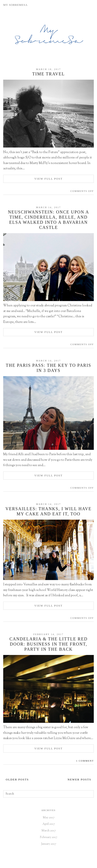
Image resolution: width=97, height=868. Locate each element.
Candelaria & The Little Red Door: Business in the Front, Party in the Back (48, 644)
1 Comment (85, 761)
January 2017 (49, 844)
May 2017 (49, 818)
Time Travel (49, 74)
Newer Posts (79, 779)
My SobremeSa (49, 36)
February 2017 (49, 837)
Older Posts (17, 779)
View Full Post (49, 179)
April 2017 (49, 824)
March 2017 (49, 831)
